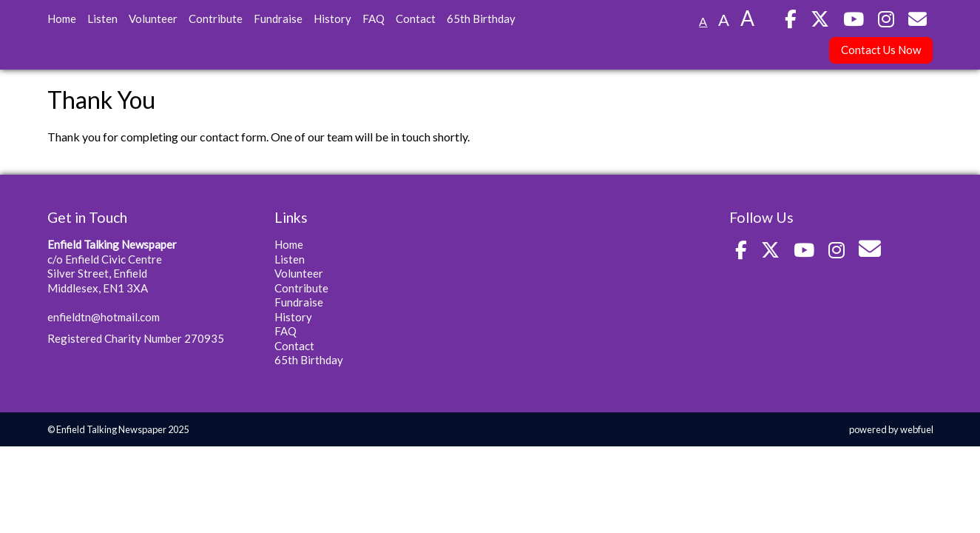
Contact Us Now (881, 50)
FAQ (374, 19)
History (332, 19)
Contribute (216, 19)
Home (62, 19)
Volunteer (153, 19)
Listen (102, 19)
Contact (416, 19)
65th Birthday (481, 19)
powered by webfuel (891, 429)
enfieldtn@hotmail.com (104, 317)
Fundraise (278, 19)
